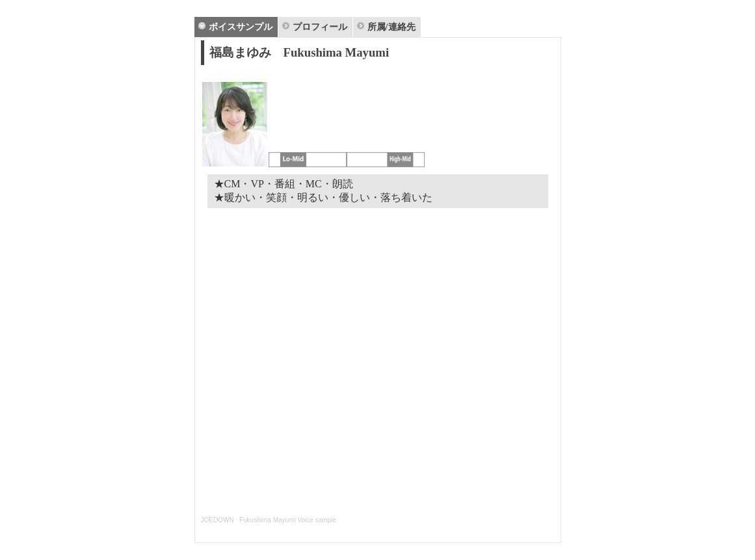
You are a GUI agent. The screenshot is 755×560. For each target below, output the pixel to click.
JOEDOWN (218, 520)
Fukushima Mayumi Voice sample (288, 520)
